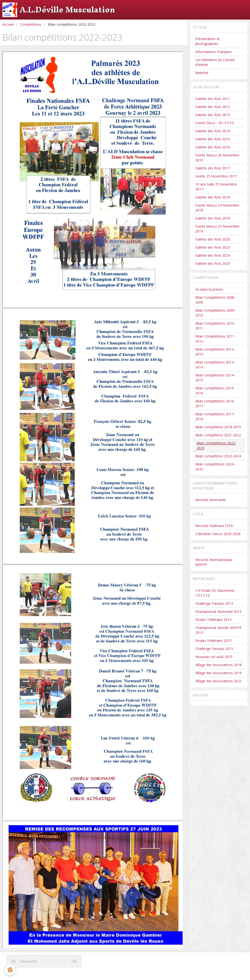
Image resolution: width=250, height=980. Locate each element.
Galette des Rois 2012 (213, 107)
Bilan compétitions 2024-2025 (215, 467)
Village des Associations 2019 (219, 673)
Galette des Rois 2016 (213, 147)
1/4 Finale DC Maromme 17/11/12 (215, 593)
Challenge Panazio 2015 (214, 649)
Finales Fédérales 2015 (213, 641)
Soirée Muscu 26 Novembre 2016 (217, 158)
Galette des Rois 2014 (213, 131)
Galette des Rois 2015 (213, 139)
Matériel (202, 73)
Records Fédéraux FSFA (214, 526)
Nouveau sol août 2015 (214, 657)
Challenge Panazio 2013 (214, 603)
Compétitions (31, 24)
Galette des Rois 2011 (213, 99)
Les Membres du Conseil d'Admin (215, 62)
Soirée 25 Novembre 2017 (216, 176)
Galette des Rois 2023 (213, 247)
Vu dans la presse (209, 289)
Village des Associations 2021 (219, 681)
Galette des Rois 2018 (213, 197)
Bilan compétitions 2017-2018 (215, 416)
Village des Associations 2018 (219, 665)
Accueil (8, 24)
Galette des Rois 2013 (213, 115)
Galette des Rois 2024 (213, 255)
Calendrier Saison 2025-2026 (218, 534)
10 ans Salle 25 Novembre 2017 (216, 187)
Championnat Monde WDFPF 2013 (219, 630)
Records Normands (211, 500)
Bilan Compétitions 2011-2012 (215, 339)
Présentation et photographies (208, 41)
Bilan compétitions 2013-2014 (215, 365)
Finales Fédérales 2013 (213, 620)
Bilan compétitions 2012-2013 (215, 352)
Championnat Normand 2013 (218, 611)
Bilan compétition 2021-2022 (218, 435)
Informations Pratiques (214, 52)
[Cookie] (10, 970)
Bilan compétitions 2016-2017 (215, 403)
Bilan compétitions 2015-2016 (215, 391)
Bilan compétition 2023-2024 (218, 456)
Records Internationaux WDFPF (214, 562)
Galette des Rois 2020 (213, 239)
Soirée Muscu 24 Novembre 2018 (217, 208)
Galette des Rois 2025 (213, 263)
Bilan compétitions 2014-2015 (215, 378)
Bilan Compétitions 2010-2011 (215, 326)
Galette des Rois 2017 (213, 168)
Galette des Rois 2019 (213, 218)
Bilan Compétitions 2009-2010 (215, 313)
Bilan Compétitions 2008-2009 (215, 300)
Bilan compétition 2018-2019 (218, 427)
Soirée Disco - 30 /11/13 (214, 123)
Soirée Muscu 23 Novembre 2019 (217, 229)
